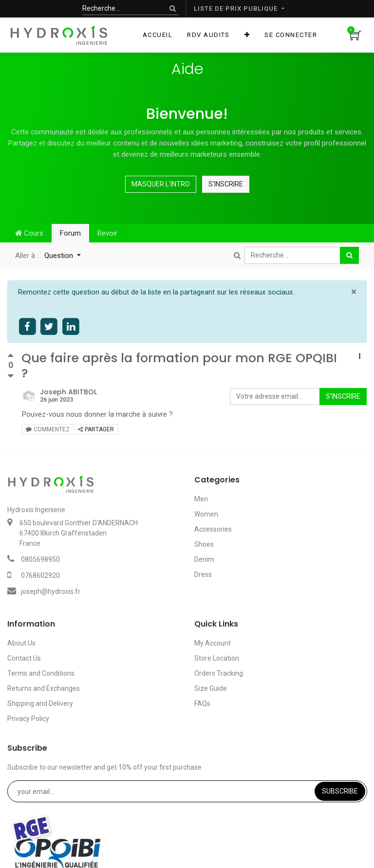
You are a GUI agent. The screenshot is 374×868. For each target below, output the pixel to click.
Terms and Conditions (41, 673)
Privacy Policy (28, 719)
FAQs (202, 703)
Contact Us (24, 658)
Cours (29, 233)
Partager (96, 429)
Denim (204, 559)
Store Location (217, 658)
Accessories (213, 529)
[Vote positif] (10, 356)
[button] (247, 35)
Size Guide (211, 688)
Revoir (107, 233)
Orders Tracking (219, 673)
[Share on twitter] (49, 327)
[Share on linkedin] (71, 327)
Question (60, 256)
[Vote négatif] (10, 376)
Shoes (204, 544)
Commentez (48, 429)
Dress (203, 574)
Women (206, 514)
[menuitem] (158, 35)
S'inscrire (226, 184)
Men (201, 499)
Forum (70, 233)
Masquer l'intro (161, 184)
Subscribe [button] (340, 791)
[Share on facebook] (28, 327)
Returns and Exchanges (44, 688)
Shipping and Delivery (40, 703)
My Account (213, 643)
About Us (21, 643)
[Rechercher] (173, 9)
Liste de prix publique (237, 9)
